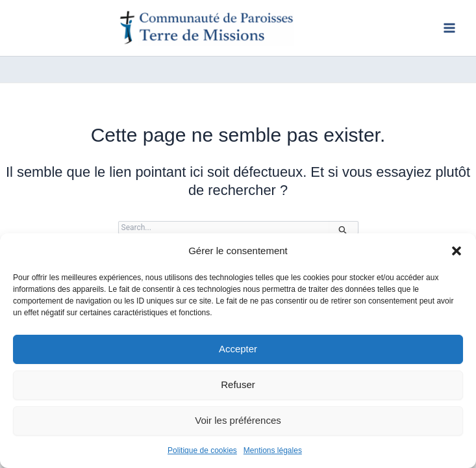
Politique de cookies (202, 450)
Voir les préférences (238, 420)
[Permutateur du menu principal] (449, 28)
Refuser (238, 384)
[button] (457, 251)
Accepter (238, 349)
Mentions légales (273, 450)
